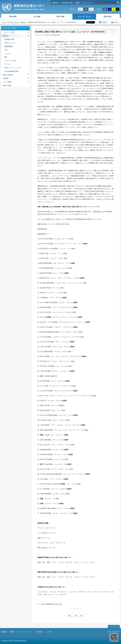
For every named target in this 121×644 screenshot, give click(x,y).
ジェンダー (8, 54)
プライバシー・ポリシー (25, 632)
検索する (118, 2)
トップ (4, 22)
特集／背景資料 (8, 75)
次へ (82, 616)
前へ (70, 616)
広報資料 (6, 78)
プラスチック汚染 (10, 61)
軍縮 (6, 57)
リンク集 (48, 632)
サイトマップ (87, 3)
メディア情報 (7, 82)
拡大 (91, 9)
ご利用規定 (39, 632)
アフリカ (7, 64)
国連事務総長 (9, 46)
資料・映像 (61, 17)
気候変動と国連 (9, 39)
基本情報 (13, 17)
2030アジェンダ (9, 43)
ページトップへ (114, 626)
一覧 (76, 616)
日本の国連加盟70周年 (12, 71)
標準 (86, 9)
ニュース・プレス (84, 17)
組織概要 (4, 632)
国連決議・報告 (68, 3)
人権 (6, 50)
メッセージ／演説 (9, 32)
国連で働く (108, 17)
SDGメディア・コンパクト (13, 68)
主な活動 (37, 17)
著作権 (12, 632)
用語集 (78, 3)
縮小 (80, 9)
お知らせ (23, 22)
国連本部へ (56, 3)
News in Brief (7, 86)
